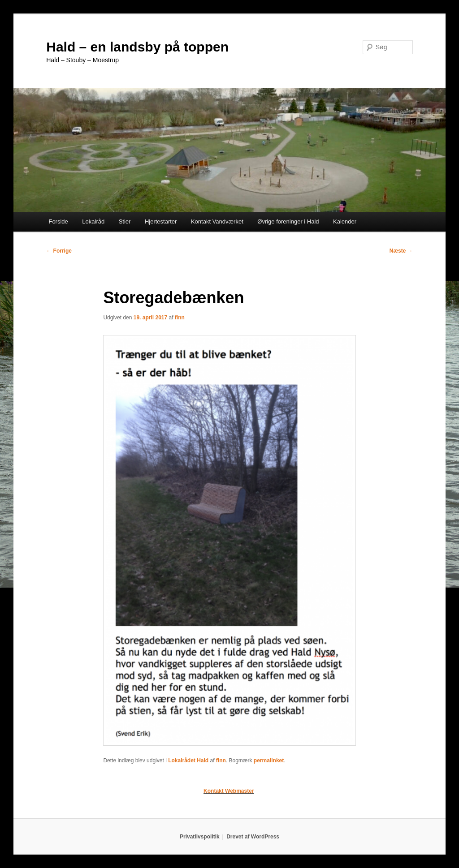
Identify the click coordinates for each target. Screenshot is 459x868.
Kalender (345, 221)
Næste (401, 251)
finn (180, 318)
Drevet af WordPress (253, 837)
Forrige (59, 251)
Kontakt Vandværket (217, 221)
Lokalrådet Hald (188, 761)
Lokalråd (93, 221)
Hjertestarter (161, 221)
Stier (125, 221)
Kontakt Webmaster (229, 791)
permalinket (269, 761)
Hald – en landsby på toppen (137, 47)
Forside (58, 221)
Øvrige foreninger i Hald (288, 221)
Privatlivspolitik (200, 837)
